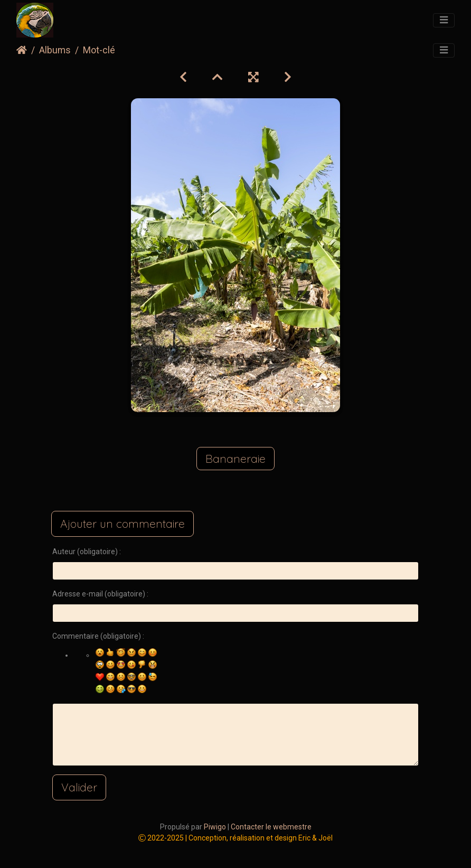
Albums (55, 50)
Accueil (22, 50)
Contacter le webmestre (271, 827)
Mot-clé (99, 50)
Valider (79, 787)
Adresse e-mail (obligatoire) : (100, 594)
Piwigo (215, 827)
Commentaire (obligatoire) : (98, 636)
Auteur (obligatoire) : (87, 552)
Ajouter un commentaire (123, 524)
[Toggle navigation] (444, 21)
